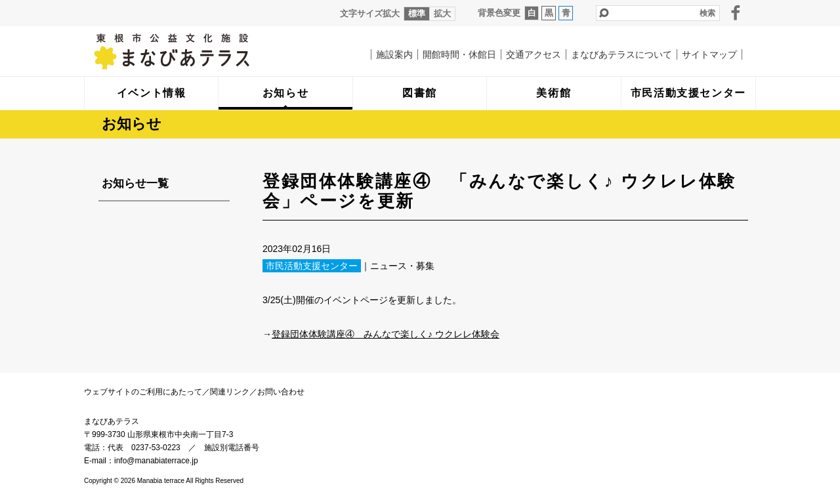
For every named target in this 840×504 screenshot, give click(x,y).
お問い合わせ (281, 392)
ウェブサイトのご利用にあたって (143, 392)
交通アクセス (534, 54)
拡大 (442, 13)
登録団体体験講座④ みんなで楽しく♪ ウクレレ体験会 (386, 334)
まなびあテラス (199, 51)
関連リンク (230, 392)
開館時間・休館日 (459, 54)
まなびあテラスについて (621, 54)
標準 (417, 13)
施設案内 (394, 54)
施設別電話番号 (232, 448)
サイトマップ (709, 54)
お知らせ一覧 (135, 183)
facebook (736, 12)
